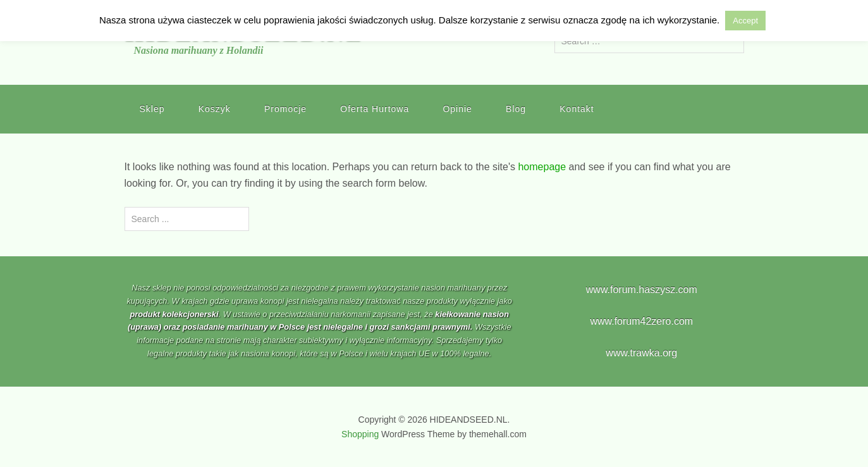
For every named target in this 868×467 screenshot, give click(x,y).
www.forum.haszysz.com (642, 290)
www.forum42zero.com (641, 321)
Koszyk (215, 109)
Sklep (152, 109)
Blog (516, 109)
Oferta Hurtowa (375, 109)
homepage (542, 167)
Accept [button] (745, 21)
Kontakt (577, 109)
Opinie (457, 109)
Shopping (360, 434)
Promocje (285, 109)
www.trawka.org (641, 353)
